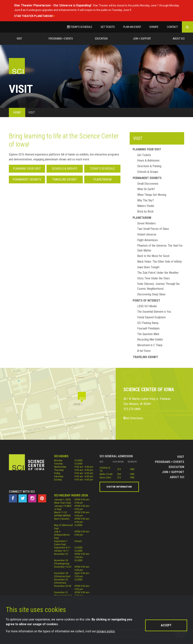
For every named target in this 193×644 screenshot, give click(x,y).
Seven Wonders (146, 223)
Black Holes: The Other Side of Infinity (160, 262)
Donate (154, 27)
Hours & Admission (148, 160)
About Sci (179, 39)
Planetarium (102, 179)
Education (101, 39)
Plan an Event (132, 27)
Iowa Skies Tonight (148, 267)
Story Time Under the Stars (153, 278)
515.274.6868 (132, 409)
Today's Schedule (102, 169)
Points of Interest (146, 301)
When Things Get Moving (152, 195)
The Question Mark (148, 334)
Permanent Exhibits (27, 179)
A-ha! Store (144, 351)
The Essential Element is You (154, 312)
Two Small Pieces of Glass (153, 229)
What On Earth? (146, 189)
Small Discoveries (148, 184)
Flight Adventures (147, 240)
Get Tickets (108, 27)
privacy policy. (106, 631)
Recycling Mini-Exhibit (150, 340)
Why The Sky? (146, 200)
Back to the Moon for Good (153, 256)
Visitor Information (119, 487)
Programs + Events (61, 39)
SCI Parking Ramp (148, 323)
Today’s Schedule (80, 27)
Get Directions (133, 418)
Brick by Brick (145, 211)
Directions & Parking (149, 166)
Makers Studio (146, 206)
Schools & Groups (65, 169)
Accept (166, 625)
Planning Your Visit (27, 169)
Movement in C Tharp (150, 345)
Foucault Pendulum (148, 328)
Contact (172, 27)
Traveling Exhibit (65, 179)
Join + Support (142, 39)
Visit (19, 39)
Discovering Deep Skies (151, 294)
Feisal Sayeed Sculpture (151, 317)
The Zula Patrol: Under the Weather (158, 273)
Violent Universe (147, 234)
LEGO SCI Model (147, 306)
